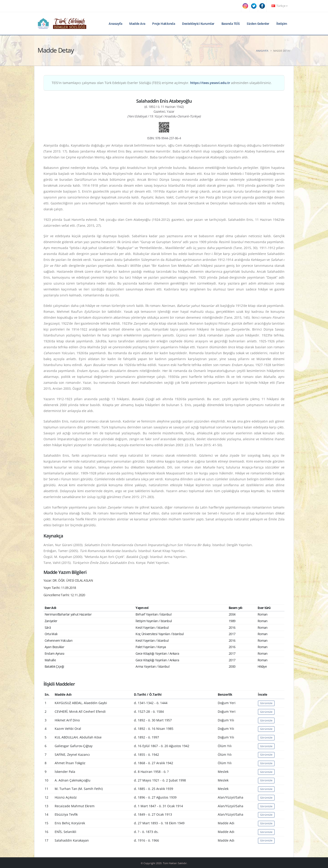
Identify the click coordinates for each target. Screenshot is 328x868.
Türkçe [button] (279, 6)
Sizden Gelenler (258, 24)
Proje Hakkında (164, 24)
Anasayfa (115, 24)
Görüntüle (266, 703)
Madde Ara (137, 24)
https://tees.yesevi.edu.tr (210, 83)
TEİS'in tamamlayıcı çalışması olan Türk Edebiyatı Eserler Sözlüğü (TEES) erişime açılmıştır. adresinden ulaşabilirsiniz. (162, 83)
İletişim (282, 24)
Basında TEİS (231, 24)
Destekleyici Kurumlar (198, 24)
